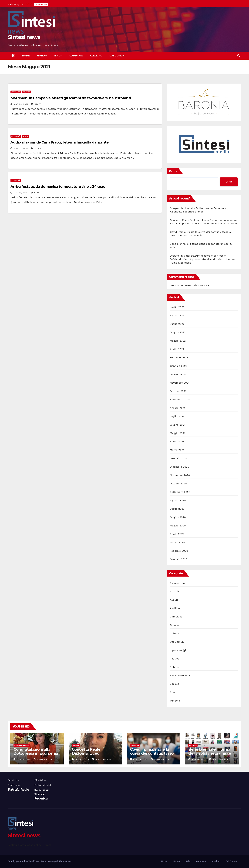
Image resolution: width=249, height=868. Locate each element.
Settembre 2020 (180, 492)
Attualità (16, 92)
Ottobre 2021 (178, 391)
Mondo (42, 56)
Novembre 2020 (180, 475)
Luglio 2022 (177, 324)
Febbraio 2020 (179, 551)
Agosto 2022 (178, 315)
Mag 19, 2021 (21, 193)
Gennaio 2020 (179, 559)
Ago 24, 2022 (140, 759)
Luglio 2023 (177, 307)
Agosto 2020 (178, 500)
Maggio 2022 (178, 341)
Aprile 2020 (177, 534)
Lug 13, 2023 (82, 759)
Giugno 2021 (178, 425)
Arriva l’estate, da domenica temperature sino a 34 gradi (58, 187)
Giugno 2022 (178, 332)
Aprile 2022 (177, 349)
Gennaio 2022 (179, 366)
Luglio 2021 (177, 416)
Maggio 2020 (178, 526)
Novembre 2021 (180, 383)
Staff (36, 104)
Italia (58, 56)
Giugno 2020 (178, 517)
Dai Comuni (117, 56)
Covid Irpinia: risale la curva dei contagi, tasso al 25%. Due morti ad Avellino (152, 755)
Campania (76, 56)
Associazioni (178, 583)
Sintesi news (24, 37)
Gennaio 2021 (178, 458)
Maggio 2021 (178, 433)
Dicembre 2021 (179, 374)
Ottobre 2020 (178, 484)
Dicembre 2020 (180, 467)
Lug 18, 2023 (24, 759)
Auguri (174, 600)
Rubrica (175, 667)
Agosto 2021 (178, 408)
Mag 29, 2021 (21, 104)
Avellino (96, 56)
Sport (25, 136)
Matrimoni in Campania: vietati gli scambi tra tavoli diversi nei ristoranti (71, 98)
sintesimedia (43, 759)
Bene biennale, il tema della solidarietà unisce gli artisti (210, 753)
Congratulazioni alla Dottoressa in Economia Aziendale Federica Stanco (36, 755)
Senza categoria (180, 675)
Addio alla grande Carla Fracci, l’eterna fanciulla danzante (59, 142)
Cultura (175, 633)
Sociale (175, 684)
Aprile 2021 (177, 442)
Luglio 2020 (177, 509)
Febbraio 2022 (179, 357)
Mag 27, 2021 (21, 148)
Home (26, 56)
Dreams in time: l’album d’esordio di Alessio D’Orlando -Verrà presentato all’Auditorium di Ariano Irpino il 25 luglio (203, 259)
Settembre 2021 (180, 400)
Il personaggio (179, 650)
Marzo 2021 (177, 450)
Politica (26, 92)
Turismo (175, 701)
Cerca (173, 171)
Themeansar (65, 861)
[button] (239, 56)
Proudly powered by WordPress (24, 861)
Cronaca (175, 625)
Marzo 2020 (177, 542)
